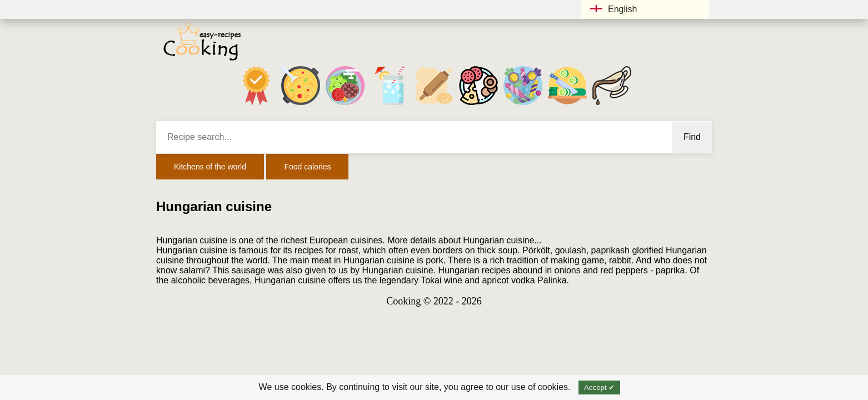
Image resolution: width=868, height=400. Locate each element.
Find (692, 137)
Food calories (307, 167)
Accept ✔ (599, 387)
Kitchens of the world (210, 167)
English (613, 9)
